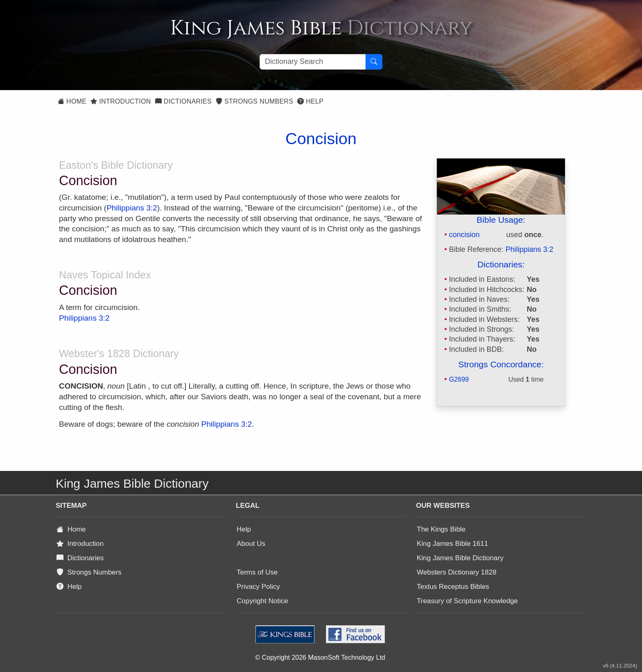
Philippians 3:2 (530, 249)
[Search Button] (374, 62)
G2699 (459, 379)
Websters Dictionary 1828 (457, 572)
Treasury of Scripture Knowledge (467, 601)
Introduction (121, 101)
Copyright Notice (262, 601)
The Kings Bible (441, 529)
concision (464, 235)
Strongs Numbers (254, 101)
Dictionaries (183, 101)
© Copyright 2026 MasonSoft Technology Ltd (320, 657)
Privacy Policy (258, 587)
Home (72, 101)
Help (310, 101)
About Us (251, 544)
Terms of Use (257, 572)
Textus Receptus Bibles (453, 587)
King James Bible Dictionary (460, 558)
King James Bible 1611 (452, 544)
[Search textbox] (313, 62)
